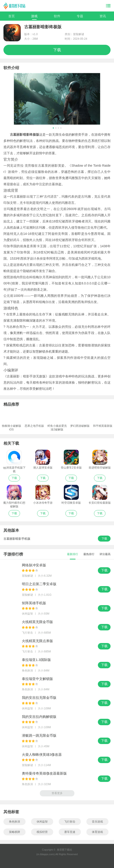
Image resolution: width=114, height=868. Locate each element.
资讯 (103, 16)
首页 (12, 16)
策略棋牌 (15, 832)
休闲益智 (42, 822)
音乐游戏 (97, 822)
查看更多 (57, 793)
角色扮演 (15, 822)
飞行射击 (70, 822)
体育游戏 (97, 832)
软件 (57, 16)
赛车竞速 (70, 832)
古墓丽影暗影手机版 (17, 539)
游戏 (34, 16)
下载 (57, 50)
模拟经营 (42, 832)
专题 (80, 16)
